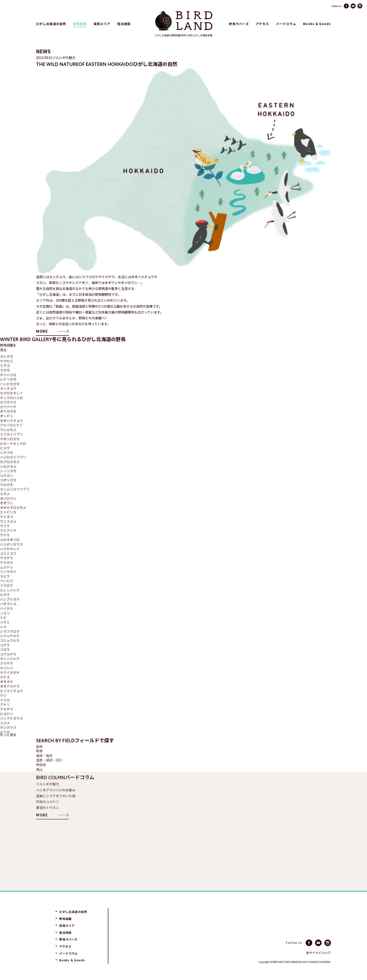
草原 (39, 751)
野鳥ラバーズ (239, 24)
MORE (42, 331)
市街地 (41, 765)
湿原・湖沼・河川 (49, 760)
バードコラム (286, 24)
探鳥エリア (102, 24)
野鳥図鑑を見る (8, 348)
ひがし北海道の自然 (51, 24)
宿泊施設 (124, 24)
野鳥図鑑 (80, 24)
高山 (39, 769)
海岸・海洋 (44, 756)
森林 (39, 747)
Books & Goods (317, 24)
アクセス (262, 24)
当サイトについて (319, 953)
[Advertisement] (191, 856)
